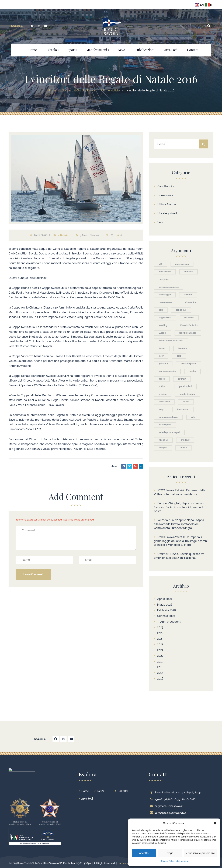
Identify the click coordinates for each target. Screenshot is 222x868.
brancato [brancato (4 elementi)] (189, 272)
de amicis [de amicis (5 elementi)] (189, 318)
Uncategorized (167, 213)
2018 (160, 667)
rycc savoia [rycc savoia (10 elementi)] (164, 402)
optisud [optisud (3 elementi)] (162, 386)
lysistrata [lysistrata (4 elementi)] (163, 364)
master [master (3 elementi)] (192, 371)
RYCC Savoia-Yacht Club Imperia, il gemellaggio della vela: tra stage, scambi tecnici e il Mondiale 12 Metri (181, 541)
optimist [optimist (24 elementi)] (182, 379)
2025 (160, 627)
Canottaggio (165, 186)
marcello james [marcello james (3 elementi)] (188, 364)
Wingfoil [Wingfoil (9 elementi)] (163, 448)
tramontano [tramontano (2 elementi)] (183, 409)
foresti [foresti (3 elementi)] (162, 348)
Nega (170, 853)
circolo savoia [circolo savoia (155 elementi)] (166, 302)
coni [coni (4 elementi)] (161, 310)
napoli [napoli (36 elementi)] (162, 379)
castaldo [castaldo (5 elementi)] (188, 295)
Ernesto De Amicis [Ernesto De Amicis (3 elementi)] (189, 325)
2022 (160, 644)
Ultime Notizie (60, 235)
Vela (160, 222)
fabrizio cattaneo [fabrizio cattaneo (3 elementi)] (188, 333)
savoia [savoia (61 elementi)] (186, 402)
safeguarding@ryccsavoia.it (169, 813)
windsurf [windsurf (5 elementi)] (185, 440)
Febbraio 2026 (166, 610)
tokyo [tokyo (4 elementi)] (161, 409)
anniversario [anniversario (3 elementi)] (165, 272)
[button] (215, 823)
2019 (160, 662)
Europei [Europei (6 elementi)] (162, 333)
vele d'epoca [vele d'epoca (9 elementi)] (165, 425)
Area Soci (87, 798)
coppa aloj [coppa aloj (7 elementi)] (181, 310)
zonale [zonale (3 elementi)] (183, 448)
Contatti (123, 791)
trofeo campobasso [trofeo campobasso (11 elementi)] (168, 417)
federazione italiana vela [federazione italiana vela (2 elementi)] (171, 341)
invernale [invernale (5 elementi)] (183, 348)
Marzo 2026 (165, 605)
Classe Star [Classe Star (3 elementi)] (191, 302)
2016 (160, 679)
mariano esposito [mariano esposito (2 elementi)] (167, 371)
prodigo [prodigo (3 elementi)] (163, 394)
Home (85, 791)
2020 (160, 656)
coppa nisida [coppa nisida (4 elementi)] (165, 318)
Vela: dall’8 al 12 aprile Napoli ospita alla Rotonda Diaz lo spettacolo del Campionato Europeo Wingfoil (179, 524)
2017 (160, 673)
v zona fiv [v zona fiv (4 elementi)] (163, 440)
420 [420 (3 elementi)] (160, 264)
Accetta (144, 853)
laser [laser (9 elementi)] (161, 356)
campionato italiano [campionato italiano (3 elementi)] (169, 287)
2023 (160, 639)
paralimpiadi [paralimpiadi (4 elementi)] (186, 386)
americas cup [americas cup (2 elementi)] (182, 264)
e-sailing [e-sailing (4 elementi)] (163, 325)
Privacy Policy (168, 861)
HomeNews (165, 195)
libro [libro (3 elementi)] (179, 356)
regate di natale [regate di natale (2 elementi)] (187, 394)
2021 (160, 650)
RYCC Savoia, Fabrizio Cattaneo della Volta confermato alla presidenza (180, 492)
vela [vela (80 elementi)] (193, 417)
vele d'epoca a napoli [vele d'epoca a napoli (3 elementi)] (169, 432)
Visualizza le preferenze (200, 853)
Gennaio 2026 (166, 616)
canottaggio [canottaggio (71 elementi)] (165, 295)
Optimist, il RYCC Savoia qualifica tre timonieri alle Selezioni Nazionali (179, 556)
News (100, 791)
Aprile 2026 (164, 599)
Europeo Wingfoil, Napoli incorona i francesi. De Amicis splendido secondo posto (179, 507)
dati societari (183, 861)
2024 (160, 633)
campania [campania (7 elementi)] (164, 279)
